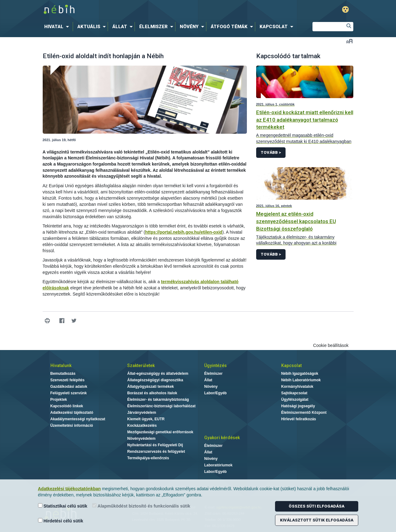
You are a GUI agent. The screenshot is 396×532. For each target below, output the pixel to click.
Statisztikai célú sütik (63, 506)
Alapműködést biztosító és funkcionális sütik (141, 506)
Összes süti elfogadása (316, 506)
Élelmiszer (213, 374)
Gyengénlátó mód (345, 9)
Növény (211, 387)
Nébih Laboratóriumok (301, 380)
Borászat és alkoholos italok (152, 393)
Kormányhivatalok (297, 387)
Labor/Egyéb (215, 393)
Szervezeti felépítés (68, 380)
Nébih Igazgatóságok (300, 374)
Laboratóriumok (218, 465)
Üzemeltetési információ (72, 426)
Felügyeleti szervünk (69, 393)
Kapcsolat (291, 365)
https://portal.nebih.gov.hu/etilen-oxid (184, 232)
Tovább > (271, 152)
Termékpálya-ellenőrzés (148, 458)
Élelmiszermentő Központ (304, 413)
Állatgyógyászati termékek (151, 387)
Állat (208, 380)
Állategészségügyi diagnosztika (155, 380)
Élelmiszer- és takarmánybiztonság (158, 400)
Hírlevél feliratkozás (299, 419)
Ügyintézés (215, 365)
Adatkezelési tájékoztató (72, 413)
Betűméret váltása (349, 41)
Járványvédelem (142, 413)
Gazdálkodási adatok (69, 387)
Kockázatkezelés (142, 426)
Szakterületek (141, 365)
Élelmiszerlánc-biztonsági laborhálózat (161, 406)
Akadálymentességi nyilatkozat (78, 419)
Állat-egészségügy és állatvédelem (158, 374)
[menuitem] (58, 27)
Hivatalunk (61, 365)
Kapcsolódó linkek (67, 406)
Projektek (59, 400)
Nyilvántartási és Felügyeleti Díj (155, 445)
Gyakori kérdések (222, 438)
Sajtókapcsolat (294, 393)
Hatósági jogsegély (298, 406)
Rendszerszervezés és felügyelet (156, 452)
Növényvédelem (141, 439)
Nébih (132, 10)
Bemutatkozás (63, 374)
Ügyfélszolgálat (295, 400)
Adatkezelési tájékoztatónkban (69, 489)
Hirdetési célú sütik (61, 521)
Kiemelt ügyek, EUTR (146, 419)
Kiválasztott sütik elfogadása (317, 520)
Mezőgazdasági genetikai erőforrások (160, 432)
